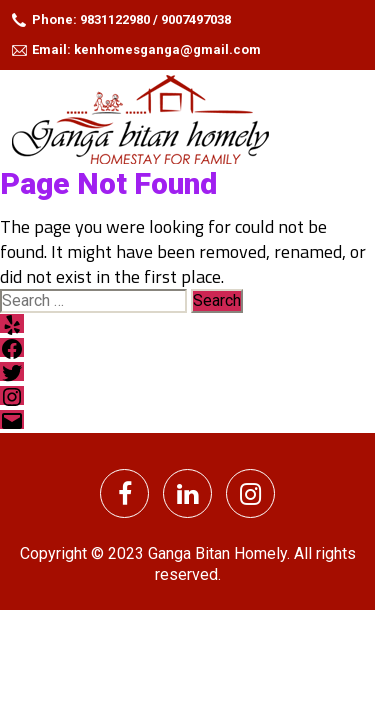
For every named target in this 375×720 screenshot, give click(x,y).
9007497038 (196, 19)
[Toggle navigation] (348, 118)
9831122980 (115, 19)
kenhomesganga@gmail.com (167, 49)
